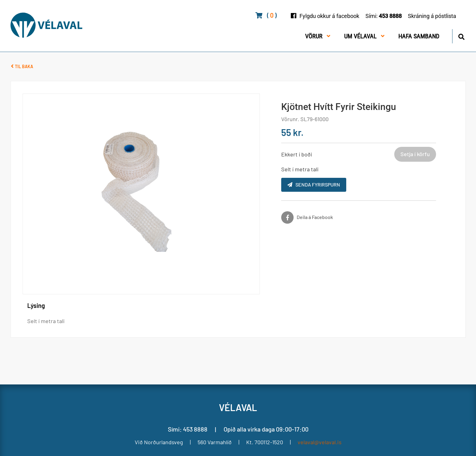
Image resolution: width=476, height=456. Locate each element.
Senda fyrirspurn (314, 184)
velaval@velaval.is (320, 442)
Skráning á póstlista (432, 16)
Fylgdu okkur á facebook (329, 16)
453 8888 (390, 16)
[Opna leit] (461, 36)
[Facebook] (307, 217)
